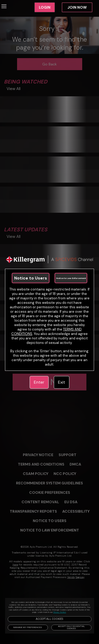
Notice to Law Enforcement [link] (71, 278)
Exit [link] (62, 382)
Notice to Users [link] (31, 278)
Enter (39, 382)
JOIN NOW (77, 7)
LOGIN (45, 7)
